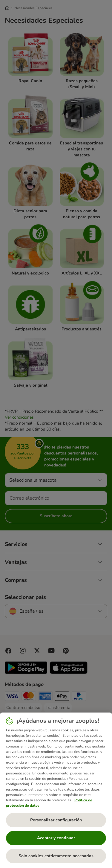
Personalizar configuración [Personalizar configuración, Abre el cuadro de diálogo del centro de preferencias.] (56, 820)
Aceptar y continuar (56, 838)
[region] (56, 790)
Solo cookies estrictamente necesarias (56, 856)
